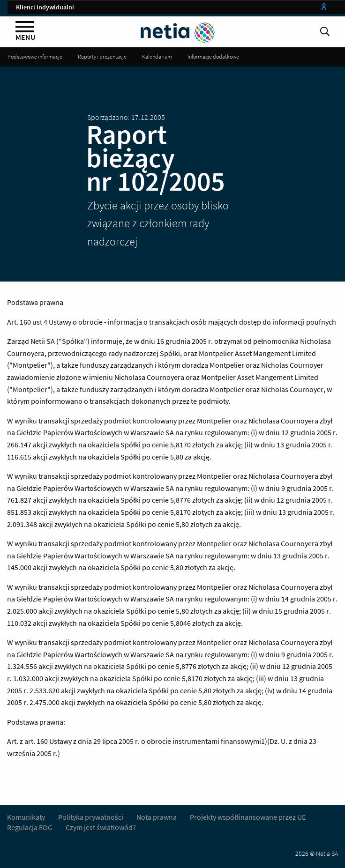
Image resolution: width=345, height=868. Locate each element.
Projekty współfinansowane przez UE (248, 817)
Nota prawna (157, 817)
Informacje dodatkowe (213, 56)
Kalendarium (157, 56)
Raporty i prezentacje (102, 56)
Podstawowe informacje (35, 56)
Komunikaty (26, 817)
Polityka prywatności (91, 817)
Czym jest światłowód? (101, 827)
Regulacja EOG (30, 827)
